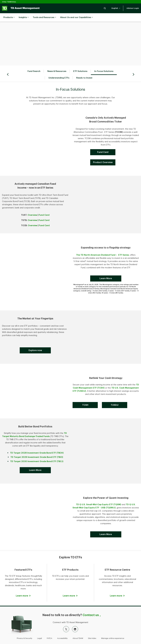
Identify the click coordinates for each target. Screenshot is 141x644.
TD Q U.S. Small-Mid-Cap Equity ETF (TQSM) (99, 498)
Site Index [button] (92, 629)
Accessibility (62, 629)
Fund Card (44, 208)
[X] (66, 620)
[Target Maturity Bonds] (35, 343)
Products (9, 17)
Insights (24, 17)
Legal (40, 629)
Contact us (91, 606)
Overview (32, 208)
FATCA (50, 629)
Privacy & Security (25, 629)
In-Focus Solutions (104, 64)
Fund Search (34, 64)
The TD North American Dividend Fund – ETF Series (103, 248)
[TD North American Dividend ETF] (103, 155)
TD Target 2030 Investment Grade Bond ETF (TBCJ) (37, 455)
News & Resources (57, 64)
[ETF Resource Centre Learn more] (117, 586)
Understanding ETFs (59, 71)
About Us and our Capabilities (76, 17)
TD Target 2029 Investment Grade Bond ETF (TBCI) (37, 450)
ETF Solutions (80, 64)
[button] (105, 8)
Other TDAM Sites (9, 2)
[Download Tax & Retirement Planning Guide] (106, 527)
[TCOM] (103, 145)
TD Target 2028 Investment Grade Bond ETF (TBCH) (37, 446)
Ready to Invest (84, 71)
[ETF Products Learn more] (70, 579)
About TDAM (78, 629)
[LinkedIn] (75, 620)
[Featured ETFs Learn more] (23, 589)
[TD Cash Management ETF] (85, 398)
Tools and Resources (44, 17)
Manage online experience (113, 629)
